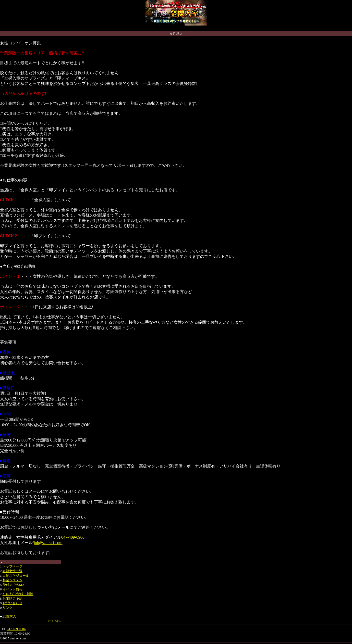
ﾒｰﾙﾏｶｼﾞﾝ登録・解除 (18, 594)
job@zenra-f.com (48, 543)
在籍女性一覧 (13, 571)
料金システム (13, 580)
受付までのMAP (14, 585)
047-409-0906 (73, 537)
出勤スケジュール (16, 576)
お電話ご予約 (13, 598)
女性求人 (9, 616)
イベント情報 (13, 589)
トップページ (13, 566)
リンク (8, 608)
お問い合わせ (13, 603)
